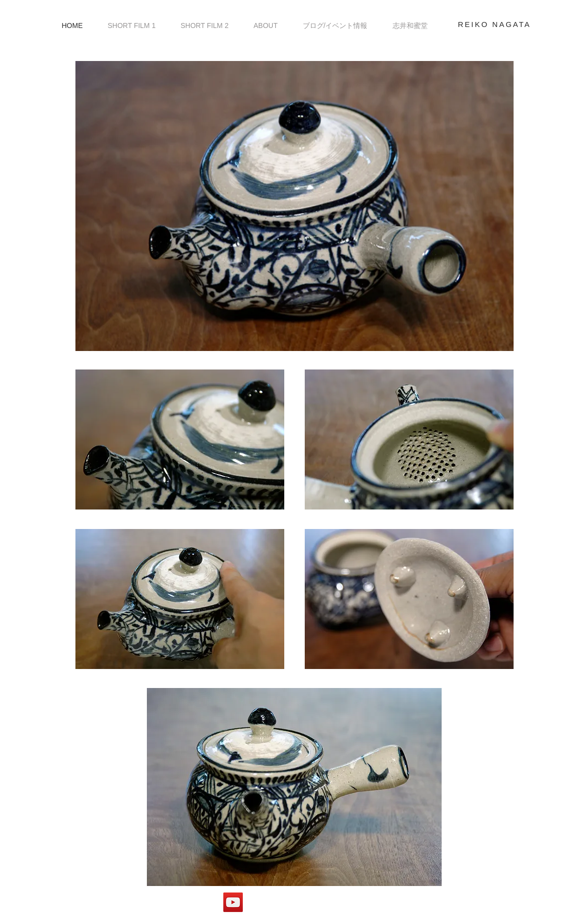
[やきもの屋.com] (233, 902)
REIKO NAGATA (495, 24)
